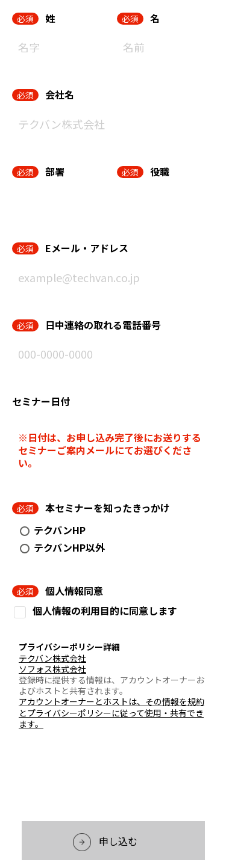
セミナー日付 (41, 401)
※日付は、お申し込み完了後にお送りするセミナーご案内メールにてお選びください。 (110, 450)
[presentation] (113, 778)
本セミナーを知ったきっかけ (108, 508)
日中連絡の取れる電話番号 (103, 325)
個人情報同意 (74, 591)
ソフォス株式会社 (52, 669)
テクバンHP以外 (69, 547)
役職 (160, 171)
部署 (55, 171)
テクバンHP (60, 530)
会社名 (60, 94)
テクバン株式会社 (52, 658)
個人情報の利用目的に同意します (105, 611)
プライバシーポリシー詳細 (69, 647)
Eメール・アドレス (87, 248)
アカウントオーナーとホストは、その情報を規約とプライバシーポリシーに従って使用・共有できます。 (111, 712)
